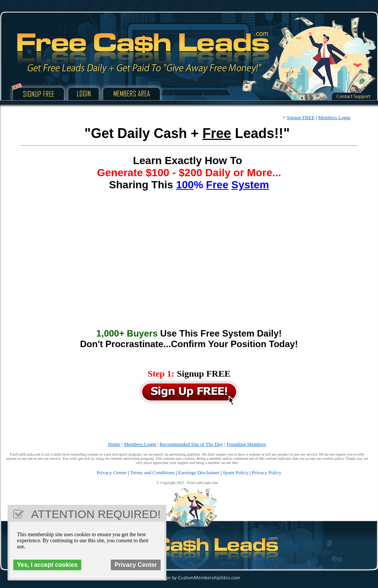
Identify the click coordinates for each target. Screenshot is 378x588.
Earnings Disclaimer (199, 472)
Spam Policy (235, 472)
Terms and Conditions (152, 472)
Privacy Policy (266, 472)
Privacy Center (112, 472)
